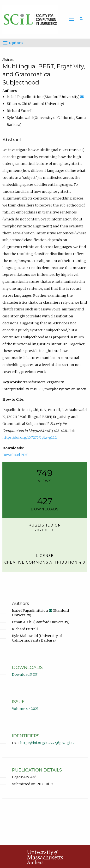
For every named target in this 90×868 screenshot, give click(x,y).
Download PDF (15, 455)
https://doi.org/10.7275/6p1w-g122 (30, 437)
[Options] (5, 43)
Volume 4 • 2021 (25, 709)
